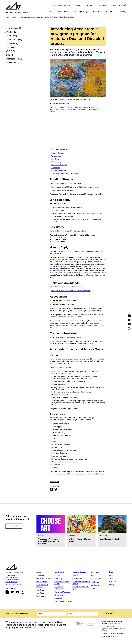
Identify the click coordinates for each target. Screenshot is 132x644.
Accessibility (119, 633)
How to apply (56, 162)
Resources (97, 12)
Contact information (59, 171)
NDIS (8, 51)
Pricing (93, 588)
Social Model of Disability (42, 586)
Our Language (42, 582)
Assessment (56, 168)
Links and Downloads (59, 165)
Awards (9, 32)
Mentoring (58, 579)
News (78, 6)
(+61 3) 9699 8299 (11, 582)
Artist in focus (12, 28)
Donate (89, 6)
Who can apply (57, 156)
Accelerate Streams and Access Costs (65, 174)
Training (75, 576)
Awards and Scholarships (59, 588)
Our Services (95, 585)
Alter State (58, 598)
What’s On (111, 12)
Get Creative (63, 12)
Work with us (41, 596)
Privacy (103, 633)
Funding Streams (58, 153)
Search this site (118, 6)
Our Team (40, 593)
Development (12, 40)
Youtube (17, 592)
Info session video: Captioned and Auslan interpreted (71, 291)
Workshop (10, 63)
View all (14, 526)
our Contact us (84, 343)
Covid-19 (10, 36)
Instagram (23, 592)
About (51, 12)
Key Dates (55, 159)
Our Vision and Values (45, 579)
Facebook (7, 592)
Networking (59, 595)
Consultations (78, 579)
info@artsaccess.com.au (61, 271)
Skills (8, 55)
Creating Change (81, 12)
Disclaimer (110, 633)
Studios (57, 576)
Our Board (40, 590)
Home (7, 17)
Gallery (123, 12)
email (57, 343)
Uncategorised (12, 59)
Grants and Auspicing (62, 592)
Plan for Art (95, 582)
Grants (9, 47)
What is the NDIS (97, 579)
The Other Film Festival (61, 6)
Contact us (102, 6)
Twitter (12, 592)
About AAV (40, 576)
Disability (10, 43)
